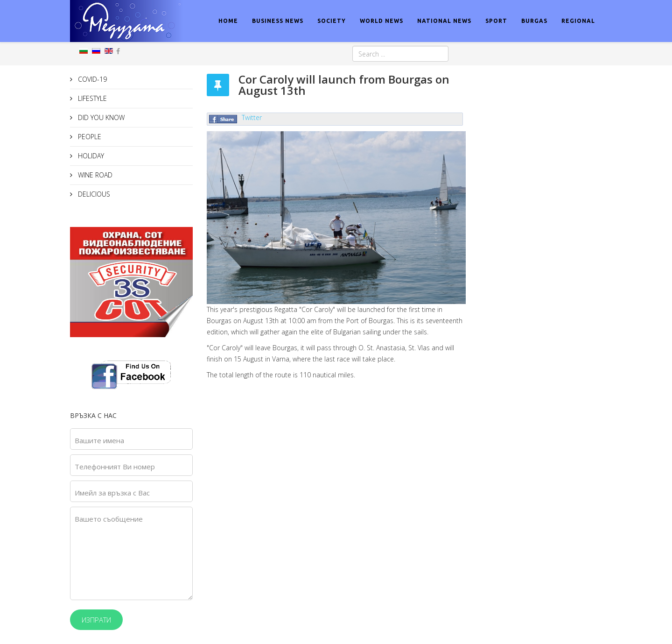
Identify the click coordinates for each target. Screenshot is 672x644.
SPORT (496, 21)
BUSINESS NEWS (278, 21)
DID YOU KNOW (100, 117)
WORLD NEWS (381, 21)
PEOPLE (89, 137)
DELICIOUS (93, 194)
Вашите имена (99, 440)
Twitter (252, 117)
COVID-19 (91, 79)
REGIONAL (578, 21)
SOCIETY (332, 21)
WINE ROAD (94, 175)
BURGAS (534, 21)
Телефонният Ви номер (115, 467)
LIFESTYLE (91, 98)
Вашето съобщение (109, 519)
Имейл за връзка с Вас (112, 493)
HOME (228, 21)
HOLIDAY (90, 156)
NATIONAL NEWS (444, 21)
